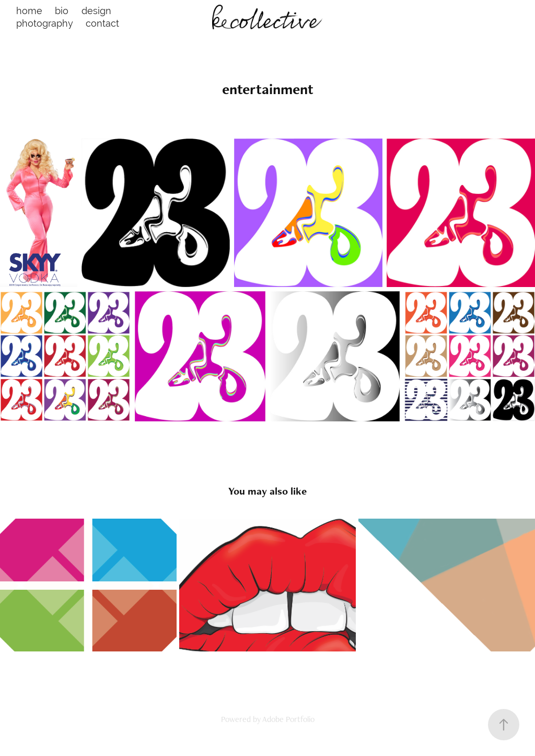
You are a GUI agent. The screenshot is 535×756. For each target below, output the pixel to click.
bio (62, 11)
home (29, 11)
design (96, 11)
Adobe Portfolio (288, 719)
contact (102, 23)
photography (45, 23)
